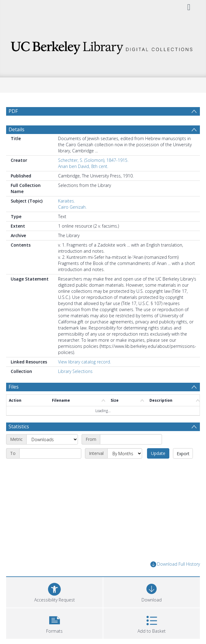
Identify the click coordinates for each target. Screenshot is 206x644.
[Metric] (52, 439)
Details (17, 129)
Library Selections (75, 371)
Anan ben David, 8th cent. (83, 166)
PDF (13, 111)
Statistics (19, 426)
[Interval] (125, 453)
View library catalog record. (85, 362)
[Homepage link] (103, 46)
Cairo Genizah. (72, 207)
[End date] (50, 453)
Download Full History (175, 564)
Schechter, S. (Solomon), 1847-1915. (93, 160)
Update (158, 453)
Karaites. (66, 201)
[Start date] (131, 439)
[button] (54, 623)
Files (14, 387)
